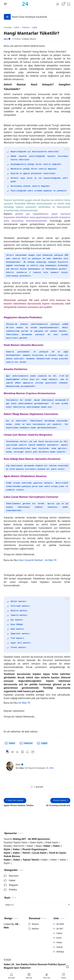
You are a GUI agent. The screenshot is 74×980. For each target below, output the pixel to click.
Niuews (8, 846)
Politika (10, 890)
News (39, 846)
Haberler (26, 743)
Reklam (35, 929)
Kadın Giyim (36, 842)
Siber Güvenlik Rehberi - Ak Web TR (37, 560)
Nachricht (19, 846)
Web (6, 928)
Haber (10, 743)
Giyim (7, 849)
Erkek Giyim (52, 842)
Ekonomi (11, 876)
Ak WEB (60, 924)
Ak (47, 768)
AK (17, 924)
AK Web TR (24, 703)
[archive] (37, 905)
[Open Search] (67, 967)
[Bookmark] (22, 752)
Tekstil (26, 853)
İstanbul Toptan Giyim (16, 842)
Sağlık (42, 743)
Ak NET (60, 929)
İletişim (35, 924)
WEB (51, 768)
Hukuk (60, 947)
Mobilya (60, 952)
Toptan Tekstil (31, 860)
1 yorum (37, 787)
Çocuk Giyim (39, 853)
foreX (59, 938)
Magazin (11, 885)
